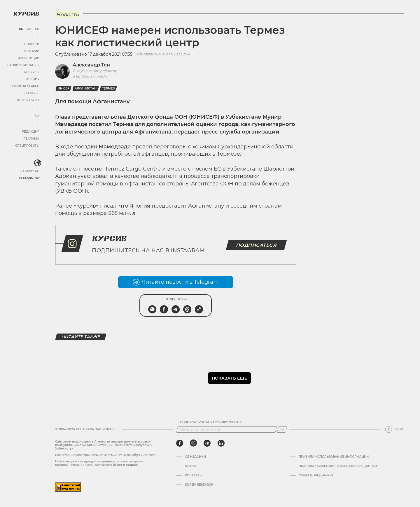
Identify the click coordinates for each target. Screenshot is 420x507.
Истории (32, 51)
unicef (63, 88)
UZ (29, 29)
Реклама (31, 139)
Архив (190, 466)
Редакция (31, 132)
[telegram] (207, 443)
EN (37, 29)
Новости (32, 44)
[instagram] (193, 443)
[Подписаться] (282, 429)
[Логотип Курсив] (26, 14)
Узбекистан (29, 178)
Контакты (194, 476)
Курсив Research (24, 86)
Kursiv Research (199, 485)
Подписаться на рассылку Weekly (211, 422)
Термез (108, 88)
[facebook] (180, 443)
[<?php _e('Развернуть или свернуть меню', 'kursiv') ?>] (38, 163)
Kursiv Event (28, 100)
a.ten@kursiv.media (90, 76)
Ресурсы (32, 72)
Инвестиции (28, 58)
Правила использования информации (334, 457)
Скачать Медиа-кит (316, 476)
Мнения (32, 79)
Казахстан (30, 171)
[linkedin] (221, 443)
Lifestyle (32, 93)
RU (21, 29)
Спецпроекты (27, 146)
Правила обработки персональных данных (338, 466)
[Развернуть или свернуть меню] (37, 116)
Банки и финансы (23, 65)
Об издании (195, 457)
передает (187, 132)
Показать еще (229, 378)
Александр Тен (91, 65)
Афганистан (86, 88)
